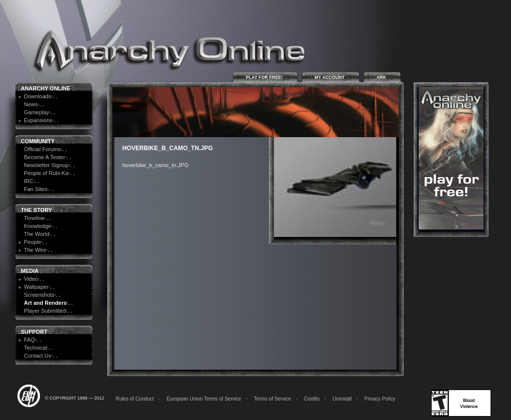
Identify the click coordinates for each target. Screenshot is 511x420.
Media (30, 271)
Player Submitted (45, 311)
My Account (331, 77)
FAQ (29, 340)
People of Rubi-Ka (46, 173)
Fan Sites (35, 189)
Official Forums (42, 149)
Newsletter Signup (46, 165)
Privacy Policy (380, 399)
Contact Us (37, 356)
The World (37, 234)
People (32, 242)
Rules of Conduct (135, 399)
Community (38, 141)
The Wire (35, 250)
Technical (35, 348)
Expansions (38, 120)
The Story (36, 210)
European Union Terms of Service (204, 399)
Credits (312, 399)
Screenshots (39, 295)
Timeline (34, 218)
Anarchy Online (46, 88)
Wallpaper (36, 287)
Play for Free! (265, 77)
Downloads (37, 96)
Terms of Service (272, 399)
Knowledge (37, 226)
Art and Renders (45, 303)
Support (34, 332)
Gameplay (36, 112)
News (31, 104)
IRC (29, 181)
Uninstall (342, 399)
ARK (382, 77)
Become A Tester (44, 157)
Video (31, 279)
